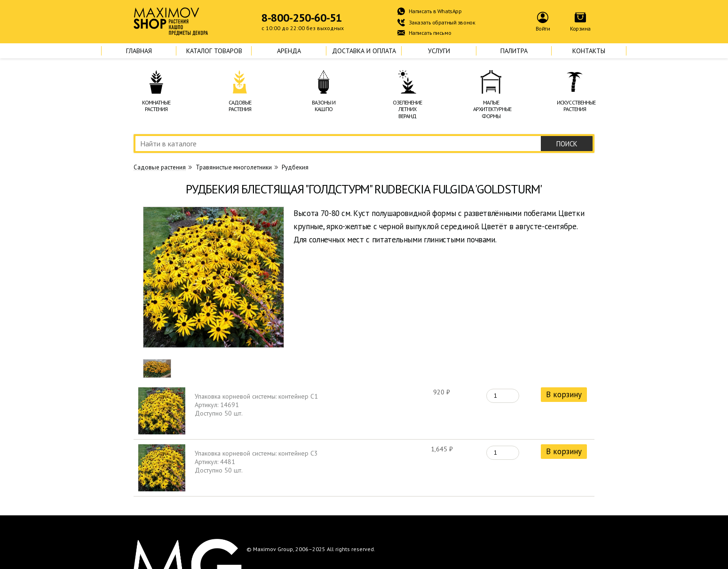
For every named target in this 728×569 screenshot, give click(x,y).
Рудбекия (295, 167)
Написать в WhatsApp (435, 11)
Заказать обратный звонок (442, 22)
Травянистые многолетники (234, 167)
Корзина (580, 28)
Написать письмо (430, 33)
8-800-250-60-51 (302, 18)
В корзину (564, 394)
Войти (543, 28)
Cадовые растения (160, 168)
